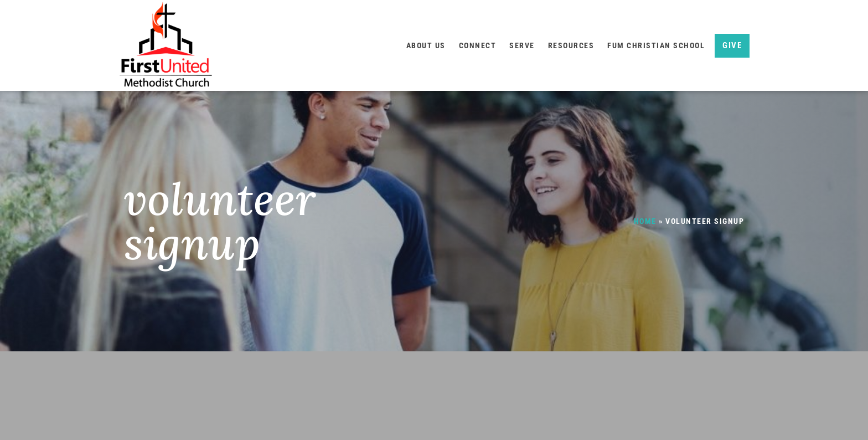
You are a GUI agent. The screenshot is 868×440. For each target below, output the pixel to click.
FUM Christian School (656, 45)
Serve (522, 45)
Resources (571, 45)
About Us (426, 45)
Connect (478, 45)
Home (645, 221)
